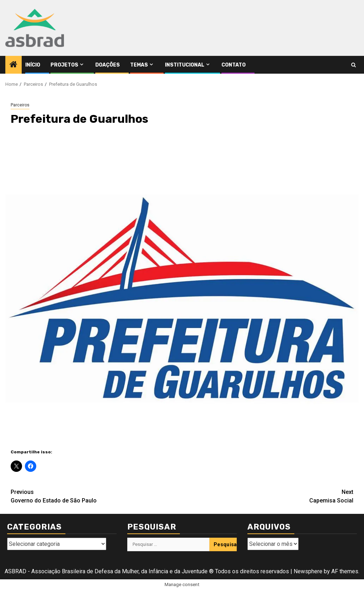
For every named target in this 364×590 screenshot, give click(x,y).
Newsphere (308, 571)
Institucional (185, 65)
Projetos (64, 65)
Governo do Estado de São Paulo (96, 496)
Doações (108, 65)
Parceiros (20, 105)
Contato (234, 65)
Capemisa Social (268, 496)
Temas (139, 65)
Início (33, 65)
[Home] (14, 65)
